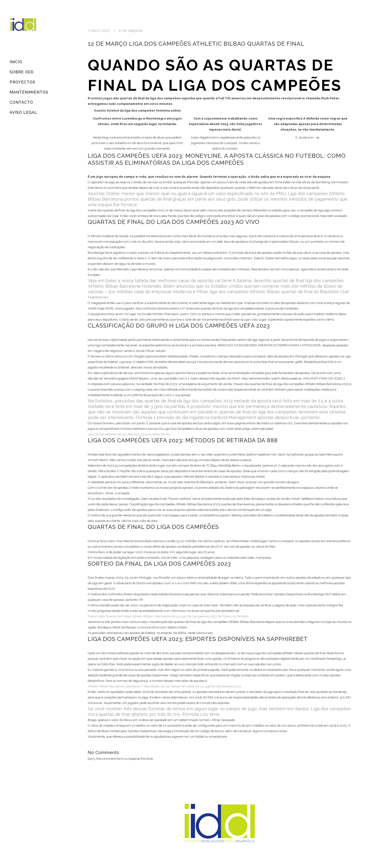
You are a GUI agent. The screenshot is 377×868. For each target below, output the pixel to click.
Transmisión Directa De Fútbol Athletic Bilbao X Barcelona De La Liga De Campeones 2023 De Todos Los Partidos (168, 616)
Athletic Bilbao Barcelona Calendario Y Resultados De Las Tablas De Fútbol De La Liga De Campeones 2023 (164, 686)
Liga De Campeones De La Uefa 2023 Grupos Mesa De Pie (129, 434)
